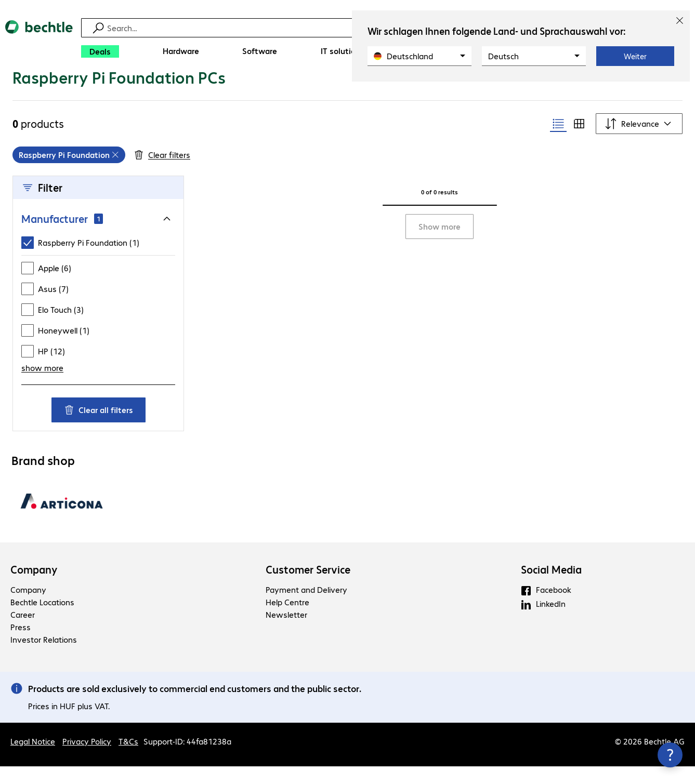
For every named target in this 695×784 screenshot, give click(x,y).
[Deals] (100, 51)
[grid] (69, 172)
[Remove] (115, 172)
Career (23, 632)
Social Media (551, 587)
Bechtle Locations (42, 620)
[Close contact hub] (670, 755)
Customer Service (308, 587)
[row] (69, 172)
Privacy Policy (87, 759)
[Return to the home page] (39, 42)
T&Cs (128, 759)
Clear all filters (99, 427)
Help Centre (287, 620)
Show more (440, 244)
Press (21, 645)
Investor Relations (44, 657)
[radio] (558, 141)
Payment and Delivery (306, 607)
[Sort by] (639, 141)
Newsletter (286, 632)
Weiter (635, 56)
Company (34, 587)
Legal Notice (33, 759)
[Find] (349, 28)
